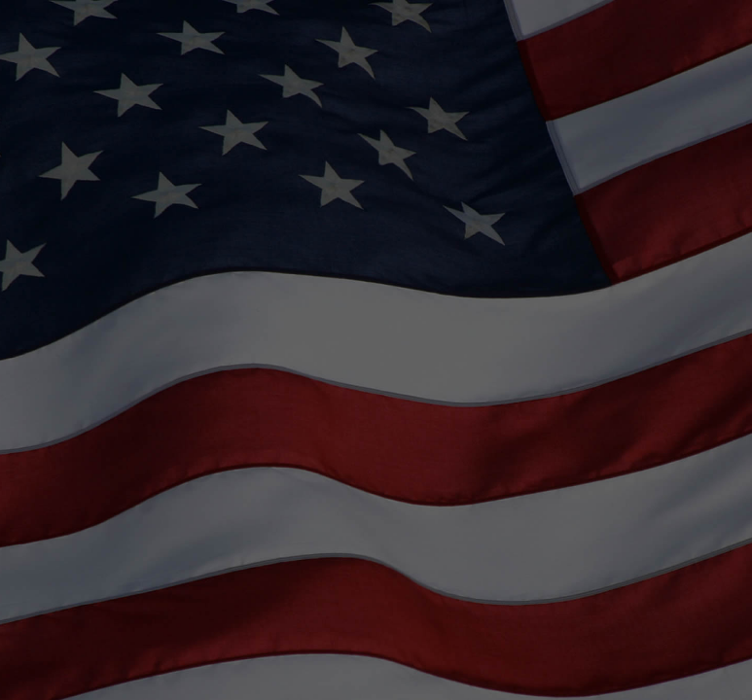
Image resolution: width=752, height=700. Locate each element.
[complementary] (694, 642)
